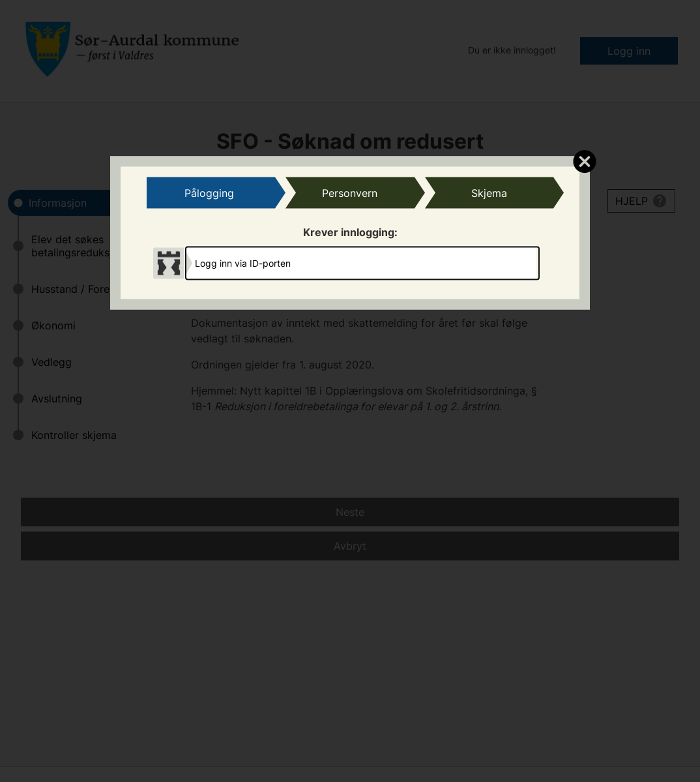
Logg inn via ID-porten (243, 263)
